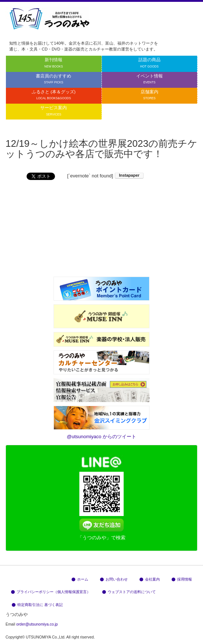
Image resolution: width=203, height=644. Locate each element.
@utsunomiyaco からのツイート (101, 437)
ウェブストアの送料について (129, 592)
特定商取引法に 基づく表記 (37, 605)
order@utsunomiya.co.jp (37, 624)
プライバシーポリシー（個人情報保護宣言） (51, 592)
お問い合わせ (114, 579)
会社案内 (150, 579)
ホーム (80, 579)
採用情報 (182, 579)
